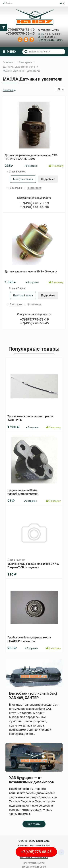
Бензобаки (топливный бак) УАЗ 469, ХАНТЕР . (33, 696)
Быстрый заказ (23, 179)
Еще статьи (34, 824)
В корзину (56, 166)
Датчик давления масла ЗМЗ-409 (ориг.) (31, 272)
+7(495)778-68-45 (20, 34)
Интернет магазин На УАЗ (34, 846)
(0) (62, 3)
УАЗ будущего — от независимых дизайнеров (31, 780)
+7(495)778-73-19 (20, 30)
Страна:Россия (17, 172)
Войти (7, 3)
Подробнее (48, 179)
